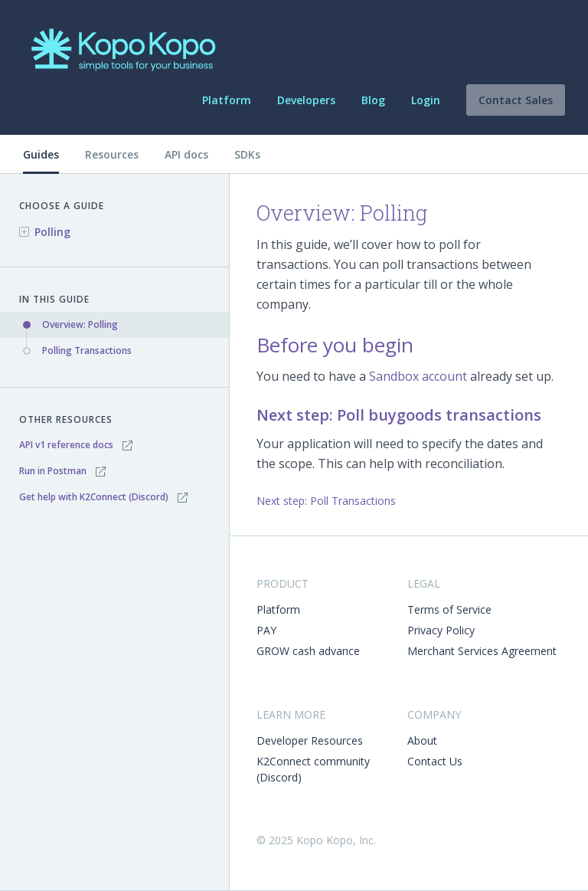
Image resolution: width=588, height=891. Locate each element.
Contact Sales (516, 100)
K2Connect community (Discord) (313, 769)
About (422, 740)
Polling (52, 232)
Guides (41, 154)
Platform (227, 100)
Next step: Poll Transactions (326, 501)
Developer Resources (310, 740)
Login (426, 100)
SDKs (247, 154)
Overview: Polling (80, 324)
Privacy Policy (441, 630)
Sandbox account (418, 376)
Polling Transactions (87, 351)
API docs (186, 154)
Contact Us (435, 761)
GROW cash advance (308, 651)
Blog (373, 100)
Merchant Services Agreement (482, 651)
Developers (306, 100)
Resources (112, 154)
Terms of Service (449, 609)
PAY (266, 630)
